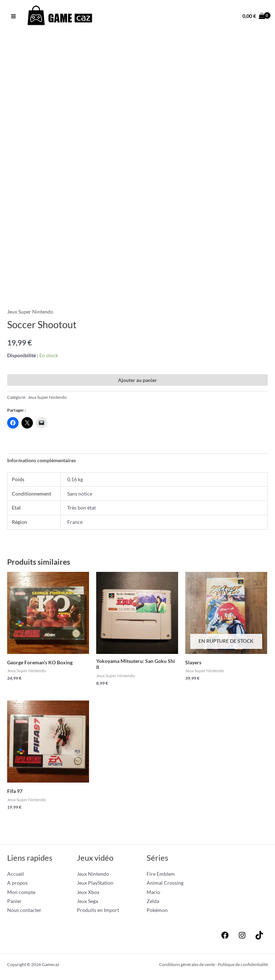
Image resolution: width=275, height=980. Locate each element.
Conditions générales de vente (187, 965)
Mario (153, 893)
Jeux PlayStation (95, 883)
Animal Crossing (165, 883)
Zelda (153, 902)
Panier (14, 902)
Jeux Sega (87, 902)
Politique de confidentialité (243, 965)
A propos (17, 883)
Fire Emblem (161, 874)
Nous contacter (24, 911)
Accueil (16, 874)
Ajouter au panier (137, 381)
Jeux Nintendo (93, 874)
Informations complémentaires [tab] (41, 461)
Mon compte (21, 893)
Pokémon (157, 911)
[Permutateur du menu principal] (13, 16)
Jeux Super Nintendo (30, 312)
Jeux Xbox (88, 893)
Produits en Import (98, 911)
